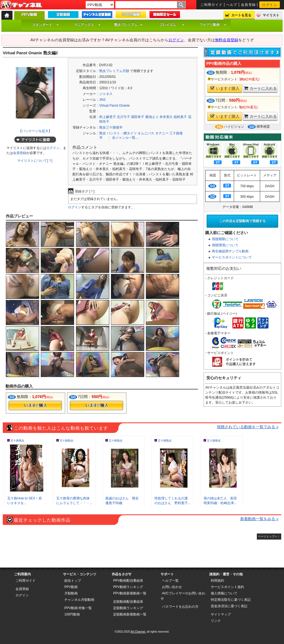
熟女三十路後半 (111, 127)
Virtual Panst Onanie (115, 106)
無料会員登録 (227, 40)
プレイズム (172, 25)
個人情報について (224, 593)
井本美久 (166, 117)
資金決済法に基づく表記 (229, 606)
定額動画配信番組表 (128, 602)
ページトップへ (268, 536)
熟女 (103, 133)
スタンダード (45, 25)
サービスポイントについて (232, 257)
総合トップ (73, 581)
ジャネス (106, 94)
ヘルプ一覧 (170, 581)
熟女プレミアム (128, 25)
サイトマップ (221, 614)
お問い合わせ (172, 587)
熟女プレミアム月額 (114, 71)
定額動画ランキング (128, 608)
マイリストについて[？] (35, 161)
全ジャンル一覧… (125, 138)
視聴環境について (225, 245)
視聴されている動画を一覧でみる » (248, 427)
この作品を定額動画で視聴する (242, 221)
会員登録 (248, 5)
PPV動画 (71, 587)
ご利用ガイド (211, 5)
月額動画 (71, 593)
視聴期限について (225, 239)
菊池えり (152, 117)
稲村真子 (180, 117)
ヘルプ (232, 5)
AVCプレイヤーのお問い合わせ (183, 596)
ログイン (270, 5)
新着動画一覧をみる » (259, 519)
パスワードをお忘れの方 (180, 607)
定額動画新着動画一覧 (130, 614)
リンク (216, 621)
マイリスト (271, 15)
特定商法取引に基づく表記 (231, 600)
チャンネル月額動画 (79, 600)
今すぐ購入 (35, 406)
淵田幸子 (138, 117)
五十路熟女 (17, 441)
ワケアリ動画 (213, 25)
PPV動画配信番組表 (128, 581)
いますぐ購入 (225, 88)
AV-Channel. (138, 632)
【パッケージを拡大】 (35, 131)
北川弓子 (123, 117)
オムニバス (146, 133)
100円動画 (72, 614)
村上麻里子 (108, 117)
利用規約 (217, 581)
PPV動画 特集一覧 (78, 608)
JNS (102, 100)
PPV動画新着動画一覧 (130, 593)
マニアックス (87, 25)
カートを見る (241, 15)
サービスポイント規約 (227, 587)
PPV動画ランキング (128, 587)
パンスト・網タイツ (122, 133)
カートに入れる (260, 88)
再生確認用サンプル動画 (230, 251)
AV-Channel (21, 5)
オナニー (162, 133)
